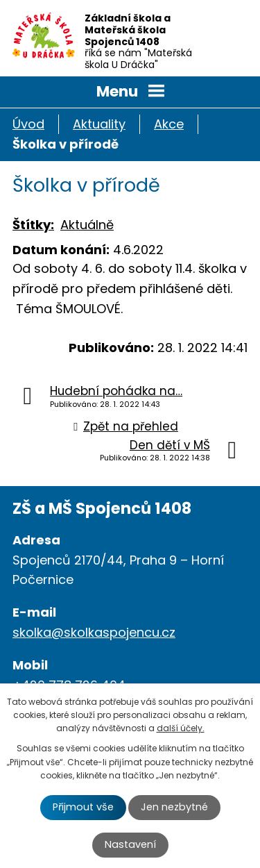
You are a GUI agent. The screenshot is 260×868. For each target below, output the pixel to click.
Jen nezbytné (174, 807)
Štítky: (33, 225)
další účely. (181, 728)
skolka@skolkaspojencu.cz (94, 632)
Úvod (28, 124)
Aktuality (99, 124)
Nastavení (130, 844)
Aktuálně (87, 225)
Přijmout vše (83, 807)
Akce (169, 124)
